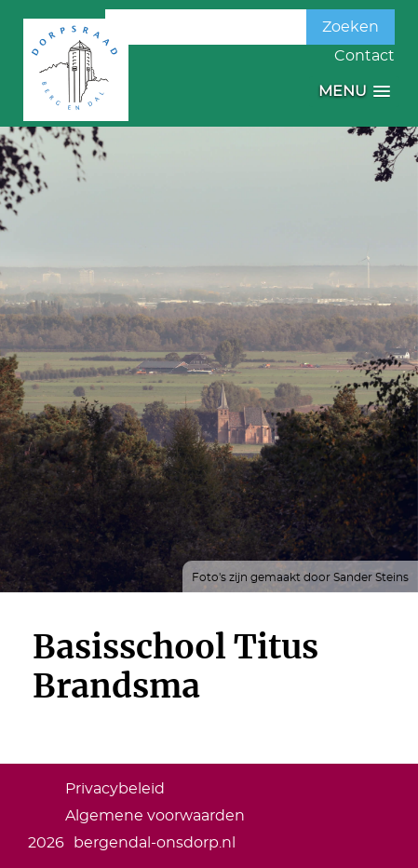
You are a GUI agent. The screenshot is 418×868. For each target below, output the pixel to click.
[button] (354, 92)
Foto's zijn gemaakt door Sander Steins (300, 577)
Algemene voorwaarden (155, 816)
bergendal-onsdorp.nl (155, 843)
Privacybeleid (115, 789)
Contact (364, 56)
